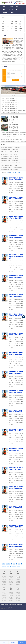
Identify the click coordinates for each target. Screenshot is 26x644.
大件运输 (11, 10)
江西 (20, 27)
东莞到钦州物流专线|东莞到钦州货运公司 (10, 150)
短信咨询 (5, 642)
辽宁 (20, 25)
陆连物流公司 (4, 605)
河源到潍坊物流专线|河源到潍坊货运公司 (10, 161)
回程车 (12, 13)
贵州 (12, 23)
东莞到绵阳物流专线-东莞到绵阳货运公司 (10, 170)
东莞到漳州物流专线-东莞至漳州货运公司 (11, 104)
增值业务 (18, 573)
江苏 (12, 25)
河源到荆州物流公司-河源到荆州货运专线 (11, 112)
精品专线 (5, 13)
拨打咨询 (22, 642)
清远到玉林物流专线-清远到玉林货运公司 (11, 98)
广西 (3, 30)
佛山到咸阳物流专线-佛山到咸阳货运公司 (10, 156)
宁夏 (12, 30)
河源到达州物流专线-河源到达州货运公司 (10, 137)
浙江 (16, 25)
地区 (4, 18)
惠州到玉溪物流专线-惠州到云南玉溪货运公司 (10, 147)
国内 (17, 10)
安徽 (12, 27)
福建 (16, 27)
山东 (3, 28)
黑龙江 (8, 27)
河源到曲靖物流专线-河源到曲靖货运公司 (10, 152)
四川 (8, 23)
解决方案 (11, 573)
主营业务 (4, 573)
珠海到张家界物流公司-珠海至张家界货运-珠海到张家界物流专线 (16, 256)
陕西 (20, 23)
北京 (3, 21)
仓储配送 (4, 583)
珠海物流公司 (17, 173)
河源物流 (4, 584)
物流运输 (4, 581)
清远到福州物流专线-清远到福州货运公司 (11, 100)
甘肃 (3, 25)
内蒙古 (21, 28)
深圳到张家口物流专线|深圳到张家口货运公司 (10, 163)
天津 (8, 21)
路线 (4, 6)
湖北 (12, 28)
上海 (12, 21)
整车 (17, 6)
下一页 (14, 566)
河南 (8, 28)
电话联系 (13, 642)
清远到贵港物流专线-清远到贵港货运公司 (11, 106)
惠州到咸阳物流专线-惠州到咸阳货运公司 (10, 133)
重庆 (16, 21)
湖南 (16, 28)
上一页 (8, 564)
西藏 (8, 30)
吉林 (3, 27)
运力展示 (11, 6)
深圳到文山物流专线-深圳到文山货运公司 (10, 141)
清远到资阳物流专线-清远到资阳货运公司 (10, 158)
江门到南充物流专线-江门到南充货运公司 (10, 135)
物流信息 (22, 174)
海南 (3, 23)
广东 (20, 21)
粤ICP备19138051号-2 (5, 608)
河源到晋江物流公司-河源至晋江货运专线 (11, 102)
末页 (18, 566)
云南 (16, 23)
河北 (20, 30)
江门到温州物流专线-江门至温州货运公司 (11, 108)
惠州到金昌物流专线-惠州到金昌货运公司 (10, 154)
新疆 (16, 30)
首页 (8, 173)
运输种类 (11, 589)
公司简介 (4, 589)
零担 (4, 10)
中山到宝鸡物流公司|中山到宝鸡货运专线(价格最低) (12, 167)
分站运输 (12, 173)
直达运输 (18, 589)
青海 (8, 25)
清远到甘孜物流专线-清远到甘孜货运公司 (10, 165)
